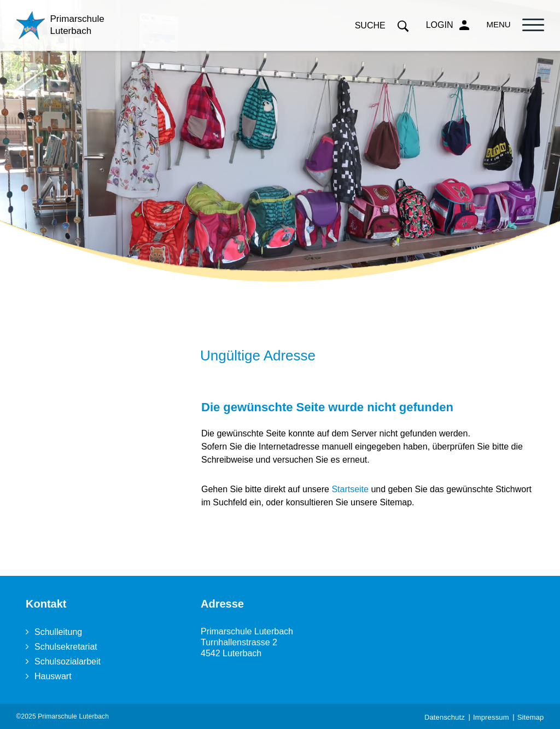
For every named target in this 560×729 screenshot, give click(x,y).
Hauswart (53, 676)
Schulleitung (58, 632)
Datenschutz (445, 717)
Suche (382, 25)
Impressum (491, 717)
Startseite (350, 489)
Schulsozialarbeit (68, 661)
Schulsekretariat (66, 647)
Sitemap (531, 717)
